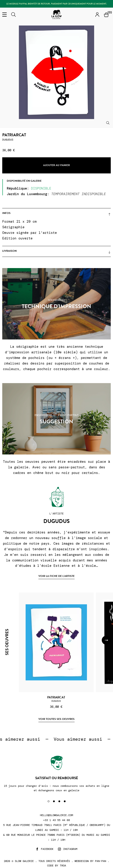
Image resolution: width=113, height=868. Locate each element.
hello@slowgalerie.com (56, 815)
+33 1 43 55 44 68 (56, 820)
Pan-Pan (101, 861)
